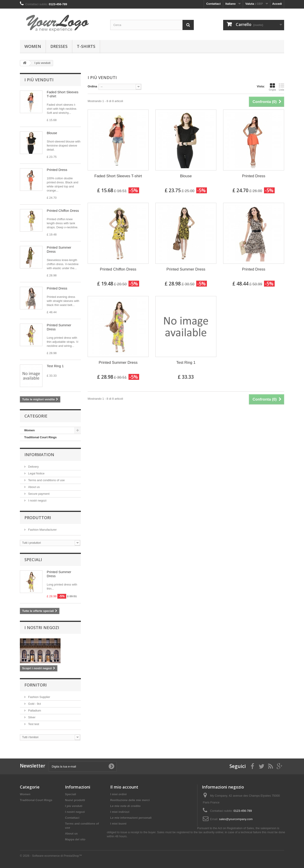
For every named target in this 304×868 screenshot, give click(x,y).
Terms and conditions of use (46, 480)
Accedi (277, 4)
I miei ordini (118, 794)
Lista (281, 87)
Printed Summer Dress (186, 269)
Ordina (92, 86)
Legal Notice (36, 473)
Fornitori (36, 685)
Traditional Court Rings (40, 437)
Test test (33, 724)
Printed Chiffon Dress (63, 211)
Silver (31, 717)
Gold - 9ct (34, 704)
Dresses (59, 46)
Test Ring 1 (55, 366)
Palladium (34, 710)
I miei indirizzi (120, 812)
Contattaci (213, 4)
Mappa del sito (75, 839)
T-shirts (86, 46)
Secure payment (38, 494)
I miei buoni (118, 824)
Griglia (272, 87)
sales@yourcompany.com (236, 819)
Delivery (33, 467)
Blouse (52, 133)
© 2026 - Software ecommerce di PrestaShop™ (51, 856)
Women (33, 46)
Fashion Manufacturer (42, 530)
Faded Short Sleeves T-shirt (118, 176)
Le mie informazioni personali (131, 818)
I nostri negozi (37, 500)
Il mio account (124, 787)
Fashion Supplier (39, 697)
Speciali (33, 560)
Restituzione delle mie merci (130, 800)
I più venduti (39, 80)
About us (34, 487)
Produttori (38, 518)
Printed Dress (57, 170)
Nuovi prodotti (75, 800)
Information (39, 455)
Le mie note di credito (125, 806)
